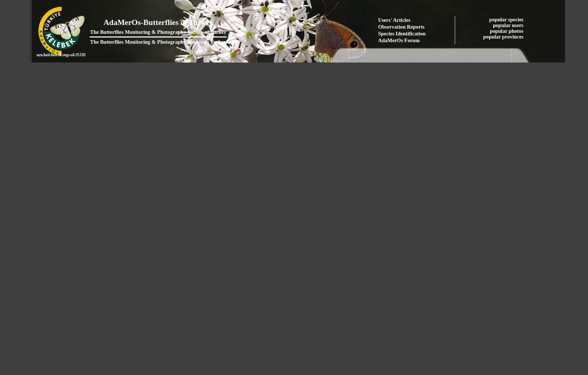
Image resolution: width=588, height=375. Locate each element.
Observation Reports (401, 27)
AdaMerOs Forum (399, 40)
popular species (507, 20)
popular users (509, 25)
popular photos (507, 31)
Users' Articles (394, 20)
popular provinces (504, 37)
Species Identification (402, 34)
